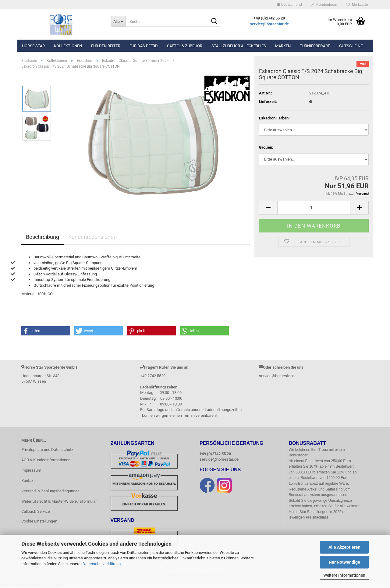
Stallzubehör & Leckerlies (239, 46)
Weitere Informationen (344, 575)
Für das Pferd (144, 46)
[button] (289, 5)
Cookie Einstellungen (39, 521)
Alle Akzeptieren (344, 547)
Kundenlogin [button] (324, 5)
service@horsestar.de (269, 24)
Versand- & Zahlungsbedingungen (50, 491)
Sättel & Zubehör (185, 46)
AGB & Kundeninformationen (46, 460)
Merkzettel (358, 5)
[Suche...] (118, 21)
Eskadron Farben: (274, 118)
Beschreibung (43, 237)
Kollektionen (68, 46)
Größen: (266, 147)
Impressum (31, 470)
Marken (283, 46)
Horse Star (33, 46)
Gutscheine (351, 46)
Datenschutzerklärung (102, 564)
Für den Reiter (106, 46)
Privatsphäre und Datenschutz (47, 450)
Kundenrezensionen (92, 237)
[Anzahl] (314, 208)
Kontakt (28, 481)
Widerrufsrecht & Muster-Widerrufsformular (59, 501)
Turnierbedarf (315, 46)
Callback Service (36, 511)
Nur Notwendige (344, 562)
